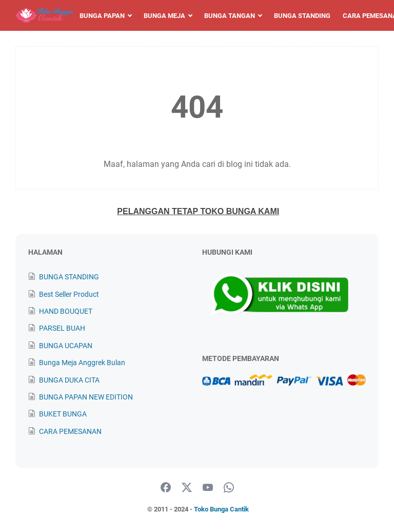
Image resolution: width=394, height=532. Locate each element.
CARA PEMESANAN (70, 431)
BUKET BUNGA (63, 414)
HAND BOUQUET (66, 311)
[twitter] (187, 488)
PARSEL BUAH (62, 328)
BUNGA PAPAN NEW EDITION (86, 397)
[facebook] (166, 488)
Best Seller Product (69, 294)
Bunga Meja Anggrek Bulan (82, 363)
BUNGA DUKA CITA (69, 380)
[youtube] (208, 488)
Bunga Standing (302, 16)
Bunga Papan (102, 16)
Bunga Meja (164, 16)
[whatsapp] (229, 488)
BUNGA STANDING (69, 277)
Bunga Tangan (230, 16)
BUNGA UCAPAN (66, 346)
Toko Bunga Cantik (221, 509)
